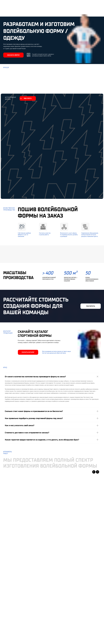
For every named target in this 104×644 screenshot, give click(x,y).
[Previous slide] (94, 472)
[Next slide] (97, 472)
